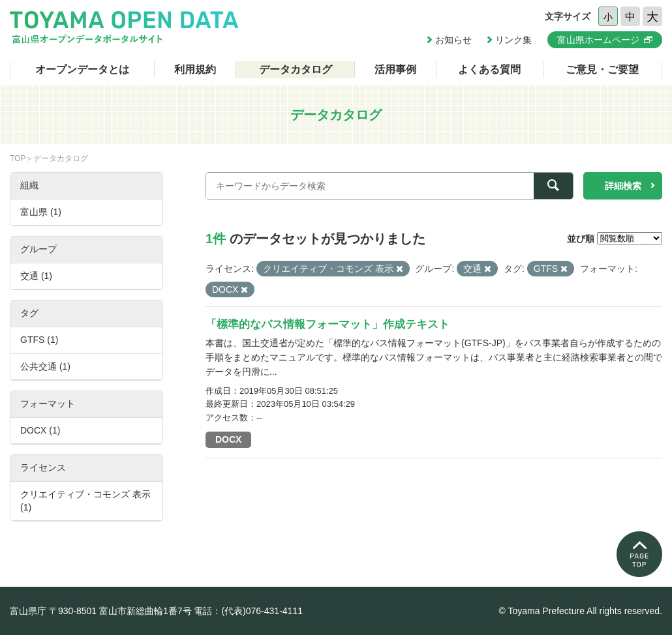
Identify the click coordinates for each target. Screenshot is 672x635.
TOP (18, 158)
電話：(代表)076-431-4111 (248, 611)
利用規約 (195, 69)
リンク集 (513, 40)
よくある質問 (489, 69)
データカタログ (296, 69)
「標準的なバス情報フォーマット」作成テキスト (328, 324)
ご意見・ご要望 (602, 69)
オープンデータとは (82, 69)
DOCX (228, 439)
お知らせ (453, 40)
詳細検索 (623, 186)
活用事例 (395, 69)
